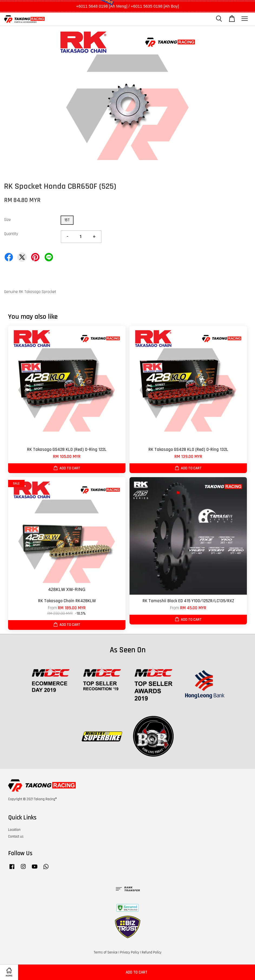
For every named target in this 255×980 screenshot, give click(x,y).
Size (7, 220)
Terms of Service (106, 952)
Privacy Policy (130, 952)
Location (14, 830)
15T (67, 220)
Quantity (11, 234)
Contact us (16, 836)
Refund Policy (152, 952)
